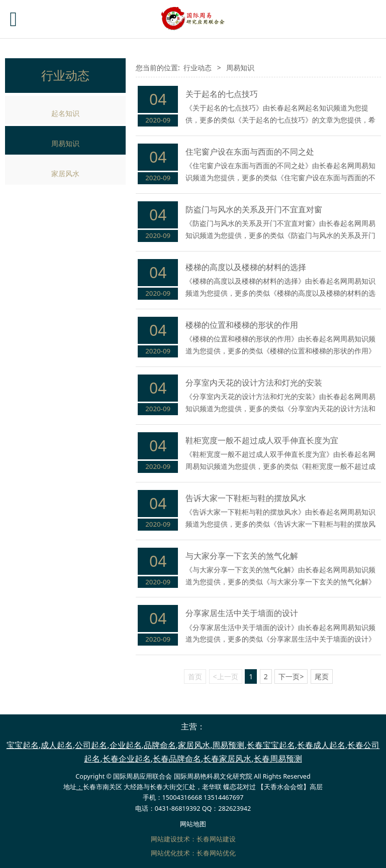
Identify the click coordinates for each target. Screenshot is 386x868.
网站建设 (164, 839)
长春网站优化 (216, 853)
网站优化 (164, 853)
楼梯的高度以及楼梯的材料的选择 (246, 267)
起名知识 (65, 113)
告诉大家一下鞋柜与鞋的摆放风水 (246, 498)
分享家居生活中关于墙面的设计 (242, 613)
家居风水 (65, 173)
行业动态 (198, 68)
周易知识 (65, 143)
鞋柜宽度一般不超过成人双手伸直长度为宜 (262, 440)
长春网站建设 (216, 839)
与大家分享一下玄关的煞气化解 (242, 556)
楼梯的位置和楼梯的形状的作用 (242, 325)
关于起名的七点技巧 (222, 94)
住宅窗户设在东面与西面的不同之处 (250, 152)
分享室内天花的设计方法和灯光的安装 (254, 383)
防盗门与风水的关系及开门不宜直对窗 (254, 209)
